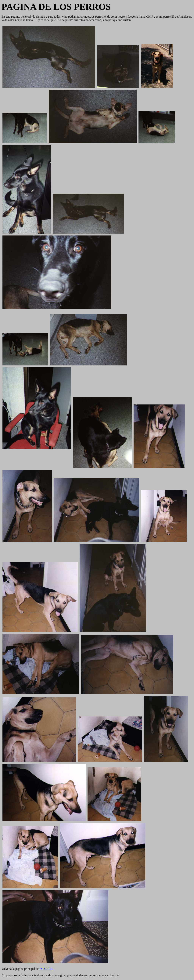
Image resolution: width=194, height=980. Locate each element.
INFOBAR (46, 969)
